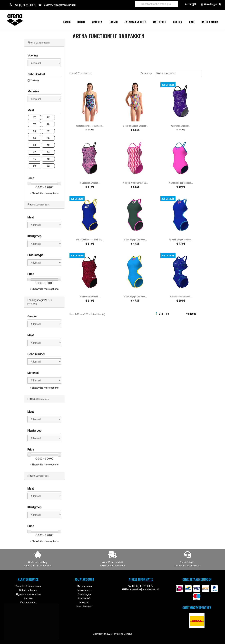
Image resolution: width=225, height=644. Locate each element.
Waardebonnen (84, 607)
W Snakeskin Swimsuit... (90, 183)
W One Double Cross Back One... (90, 239)
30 (34, 131)
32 (48, 131)
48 (48, 159)
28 (48, 124)
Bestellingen (84, 594)
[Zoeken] (156, 4)
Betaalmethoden (28, 590)
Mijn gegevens (84, 586)
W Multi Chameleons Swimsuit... (90, 126)
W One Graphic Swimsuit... (181, 296)
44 (48, 152)
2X (48, 118)
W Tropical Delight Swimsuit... (135, 126)
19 (167, 314)
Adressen (84, 602)
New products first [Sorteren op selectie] (178, 73)
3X (34, 124)
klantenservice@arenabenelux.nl (60, 5)
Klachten (28, 598)
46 (34, 159)
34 (34, 138)
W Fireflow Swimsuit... (181, 126)
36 (48, 138)
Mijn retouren (84, 590)
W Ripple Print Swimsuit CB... (135, 183)
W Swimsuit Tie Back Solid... (181, 183)
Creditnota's (84, 598)
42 (34, 152)
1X (34, 118)
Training (34, 80)
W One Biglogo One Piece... (135, 239)
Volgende (193, 314)
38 (34, 145)
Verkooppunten (28, 602)
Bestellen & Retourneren (28, 586)
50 (34, 166)
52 (48, 166)
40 (48, 145)
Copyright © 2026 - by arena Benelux (113, 634)
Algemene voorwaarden (28, 594)
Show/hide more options (45, 193)
